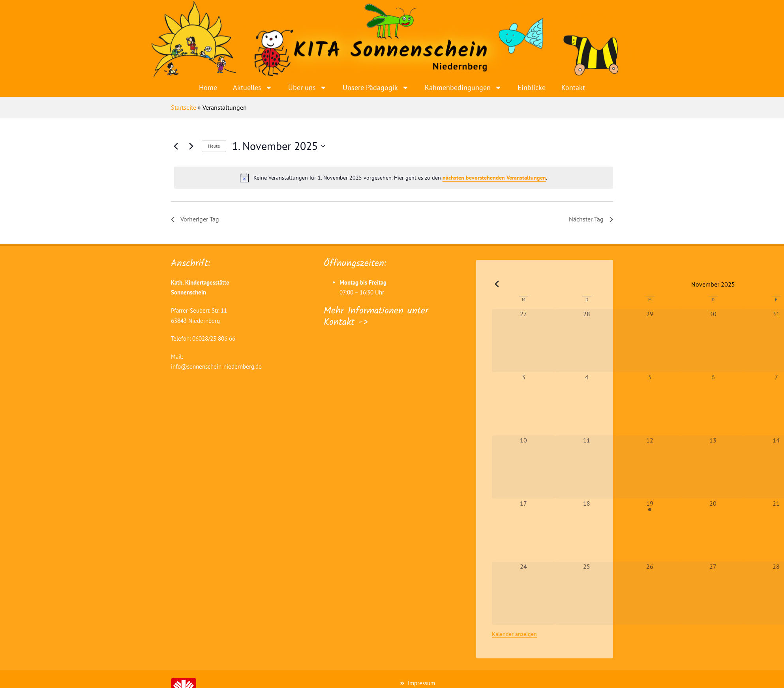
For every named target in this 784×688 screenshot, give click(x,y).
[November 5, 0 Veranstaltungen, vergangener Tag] (650, 404)
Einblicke (532, 87)
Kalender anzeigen (514, 634)
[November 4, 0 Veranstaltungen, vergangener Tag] (587, 404)
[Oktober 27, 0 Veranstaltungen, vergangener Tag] (523, 341)
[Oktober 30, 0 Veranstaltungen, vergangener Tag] (713, 341)
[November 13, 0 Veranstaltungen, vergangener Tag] (713, 467)
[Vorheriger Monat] (497, 284)
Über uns (308, 88)
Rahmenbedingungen (463, 88)
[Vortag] (176, 146)
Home (208, 87)
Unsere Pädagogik (376, 88)
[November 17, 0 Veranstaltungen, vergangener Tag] (523, 530)
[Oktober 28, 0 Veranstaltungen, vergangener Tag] (587, 341)
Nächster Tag (591, 219)
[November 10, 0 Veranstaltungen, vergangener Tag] (523, 467)
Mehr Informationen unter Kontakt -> (376, 317)
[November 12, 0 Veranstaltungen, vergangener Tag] (650, 467)
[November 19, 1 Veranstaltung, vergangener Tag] (650, 530)
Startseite (184, 107)
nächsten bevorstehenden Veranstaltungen (494, 178)
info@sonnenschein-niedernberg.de (216, 366)
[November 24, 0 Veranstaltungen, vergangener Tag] (523, 593)
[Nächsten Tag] (191, 146)
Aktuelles (253, 88)
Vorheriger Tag (195, 219)
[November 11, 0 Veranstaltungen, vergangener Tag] (587, 467)
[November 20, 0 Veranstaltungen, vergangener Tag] (713, 530)
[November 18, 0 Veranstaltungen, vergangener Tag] (587, 530)
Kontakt (573, 87)
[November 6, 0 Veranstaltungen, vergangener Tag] (713, 404)
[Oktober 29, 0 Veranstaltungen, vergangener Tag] (650, 341)
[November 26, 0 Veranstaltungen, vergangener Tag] (650, 593)
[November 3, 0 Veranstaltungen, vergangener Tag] (523, 404)
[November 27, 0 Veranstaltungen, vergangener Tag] (713, 593)
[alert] (394, 178)
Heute (214, 146)
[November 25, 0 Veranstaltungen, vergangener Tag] (587, 593)
